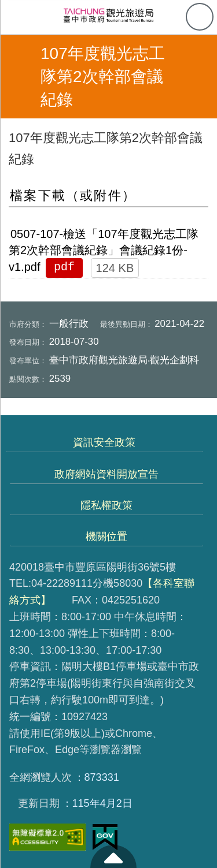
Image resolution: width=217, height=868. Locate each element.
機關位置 (106, 537)
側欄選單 (17, 17)
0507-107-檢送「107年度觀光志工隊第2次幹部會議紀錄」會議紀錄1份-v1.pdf (104, 250)
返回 (19, 77)
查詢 (200, 17)
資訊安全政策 (104, 442)
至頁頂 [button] (113, 856)
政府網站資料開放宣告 (106, 474)
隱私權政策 (106, 505)
